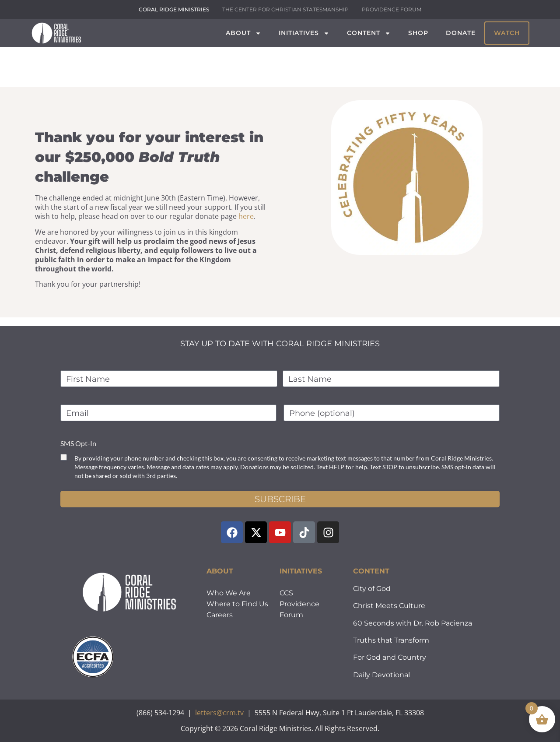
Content (369, 33)
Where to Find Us (237, 604)
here (246, 216)
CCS (286, 593)
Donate (461, 33)
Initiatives (304, 33)
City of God (372, 589)
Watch (507, 33)
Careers (220, 615)
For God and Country (390, 657)
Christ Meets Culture (389, 606)
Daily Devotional (381, 675)
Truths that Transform (391, 640)
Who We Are (229, 593)
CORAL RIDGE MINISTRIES (174, 9)
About (243, 33)
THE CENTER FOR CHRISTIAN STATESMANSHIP (285, 9)
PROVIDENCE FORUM (392, 9)
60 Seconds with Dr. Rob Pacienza (413, 623)
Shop (418, 33)
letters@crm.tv (219, 713)
